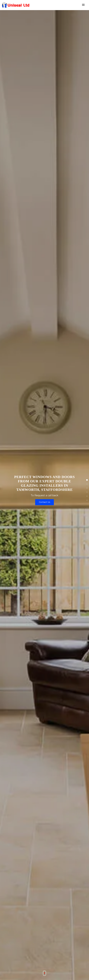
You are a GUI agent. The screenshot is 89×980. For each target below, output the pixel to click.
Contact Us (45, 502)
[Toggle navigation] (83, 5)
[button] (87, 480)
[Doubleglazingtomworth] (16, 5)
